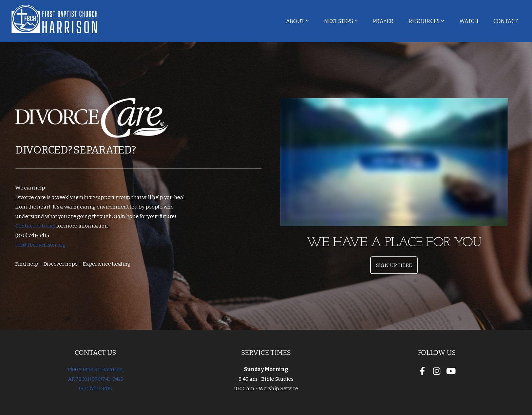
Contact (506, 21)
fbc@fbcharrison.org (40, 245)
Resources (426, 21)
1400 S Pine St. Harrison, (96, 369)
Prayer (383, 21)
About (298, 21)
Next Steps (341, 21)
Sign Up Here (394, 265)
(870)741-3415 (96, 389)
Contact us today (36, 226)
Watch (469, 21)
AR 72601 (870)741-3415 (96, 379)
